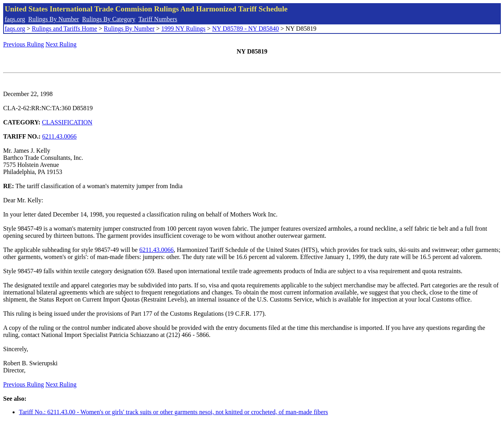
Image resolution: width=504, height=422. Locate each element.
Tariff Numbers (158, 19)
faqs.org (15, 19)
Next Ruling (61, 44)
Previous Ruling (24, 44)
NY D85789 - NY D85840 (246, 29)
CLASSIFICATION (67, 122)
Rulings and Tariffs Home (65, 29)
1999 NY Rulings (183, 29)
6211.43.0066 (59, 136)
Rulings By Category (109, 19)
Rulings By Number (54, 19)
